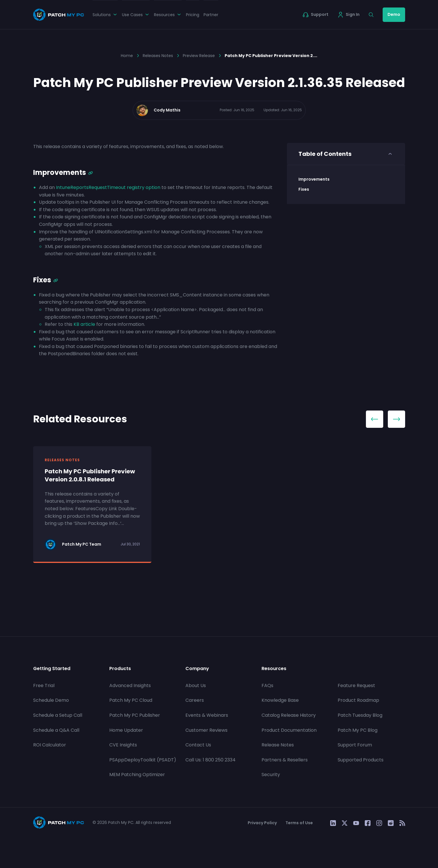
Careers (195, 700)
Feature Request (356, 685)
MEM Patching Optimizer (137, 775)
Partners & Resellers (285, 760)
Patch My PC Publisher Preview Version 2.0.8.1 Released (90, 475)
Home (127, 56)
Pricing (193, 15)
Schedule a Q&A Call (56, 730)
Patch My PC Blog (358, 730)
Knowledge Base (280, 700)
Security (271, 775)
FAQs (267, 685)
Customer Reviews (206, 730)
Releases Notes (158, 56)
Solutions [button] (105, 15)
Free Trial (44, 685)
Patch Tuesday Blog (360, 715)
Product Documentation (289, 730)
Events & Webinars (207, 715)
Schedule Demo (51, 700)
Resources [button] (168, 15)
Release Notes (278, 745)
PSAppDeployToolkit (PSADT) (143, 760)
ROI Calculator (50, 745)
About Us (196, 685)
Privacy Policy (262, 823)
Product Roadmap (358, 700)
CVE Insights (123, 745)
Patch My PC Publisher (135, 715)
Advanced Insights (130, 685)
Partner (211, 15)
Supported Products (361, 760)
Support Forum (355, 745)
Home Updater (126, 730)
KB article (84, 324)
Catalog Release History (289, 715)
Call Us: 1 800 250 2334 (210, 760)
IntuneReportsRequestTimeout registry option (108, 187)
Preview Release (199, 56)
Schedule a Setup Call (58, 715)
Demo (394, 14)
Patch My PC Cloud (131, 700)
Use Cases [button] (136, 15)
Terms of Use (299, 823)
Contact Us (198, 745)
